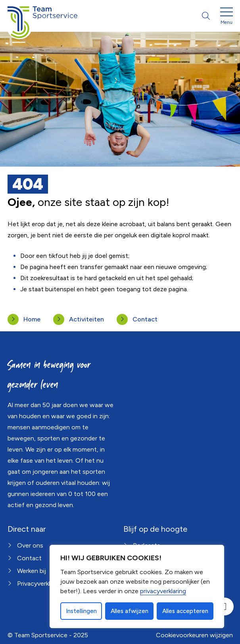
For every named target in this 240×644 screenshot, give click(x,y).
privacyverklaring (163, 591)
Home (32, 319)
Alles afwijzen (130, 611)
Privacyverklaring (40, 583)
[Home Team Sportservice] (43, 16)
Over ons (30, 545)
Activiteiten (86, 319)
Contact (145, 319)
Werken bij (32, 571)
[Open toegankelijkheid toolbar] (225, 607)
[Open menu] (227, 17)
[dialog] (137, 586)
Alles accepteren (185, 611)
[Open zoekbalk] (206, 16)
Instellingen (81, 611)
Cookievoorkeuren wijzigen (194, 635)
